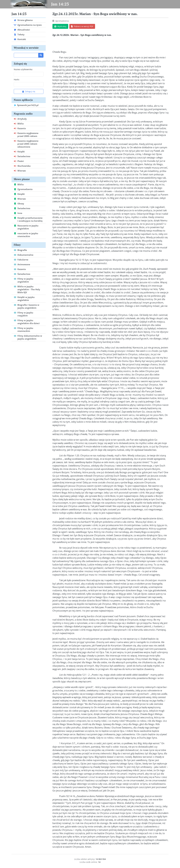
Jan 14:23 (60, 4)
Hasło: (17, 79)
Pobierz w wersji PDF (82, 26)
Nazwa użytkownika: (23, 69)
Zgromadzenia (62, 21)
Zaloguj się (29, 91)
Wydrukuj (60, 26)
